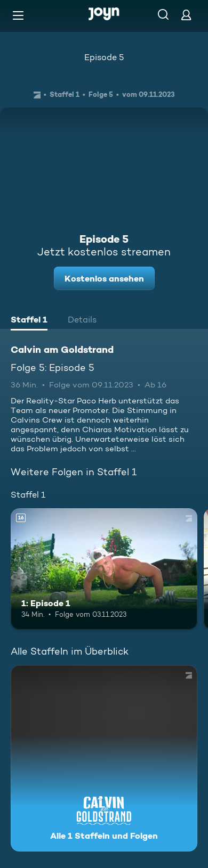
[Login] (186, 15)
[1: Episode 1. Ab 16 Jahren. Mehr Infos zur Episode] (104, 569)
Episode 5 (104, 57)
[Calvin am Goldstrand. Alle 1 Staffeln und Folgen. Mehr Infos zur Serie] (104, 758)
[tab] (29, 321)
